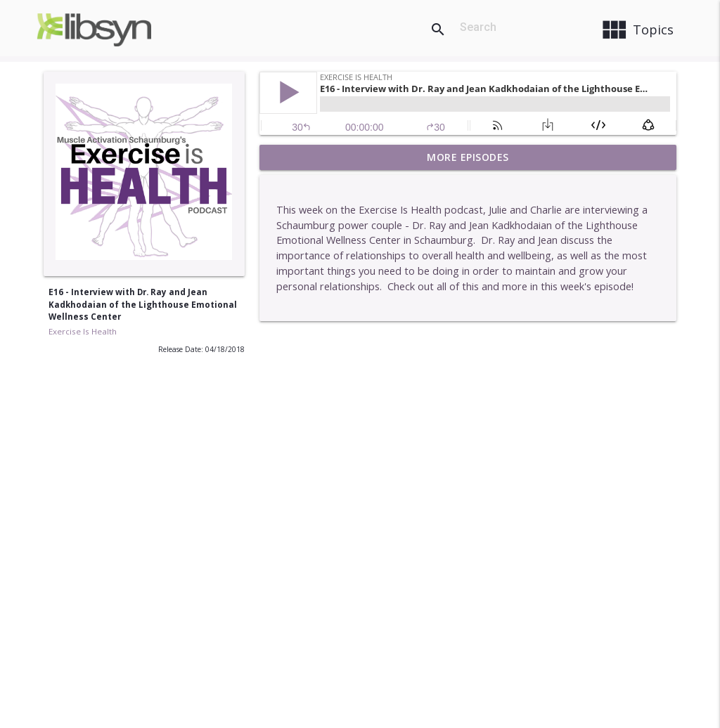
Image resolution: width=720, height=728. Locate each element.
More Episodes (468, 157)
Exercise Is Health (83, 331)
